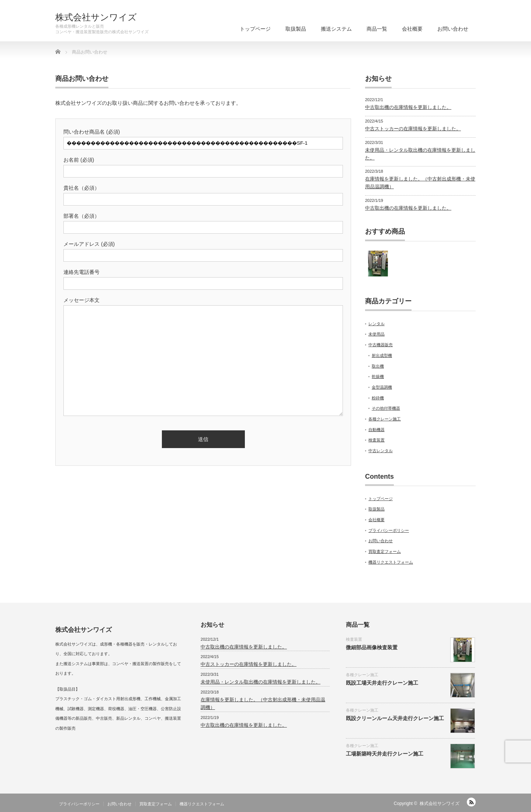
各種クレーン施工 (385, 419)
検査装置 (376, 440)
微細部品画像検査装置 (372, 647)
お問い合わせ (453, 29)
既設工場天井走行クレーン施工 (382, 683)
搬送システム (336, 29)
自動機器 (376, 430)
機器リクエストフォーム (391, 562)
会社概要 (412, 29)
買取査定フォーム (385, 551)
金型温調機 (382, 387)
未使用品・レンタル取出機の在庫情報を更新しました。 (261, 682)
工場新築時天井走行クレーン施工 (385, 754)
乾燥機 (378, 376)
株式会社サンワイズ (96, 17)
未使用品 (376, 334)
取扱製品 (296, 29)
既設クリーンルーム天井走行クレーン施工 (395, 718)
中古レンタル (381, 451)
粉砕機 (378, 398)
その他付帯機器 (386, 408)
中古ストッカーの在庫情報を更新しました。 (413, 129)
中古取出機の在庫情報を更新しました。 (408, 107)
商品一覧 (377, 29)
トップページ (255, 29)
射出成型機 (382, 355)
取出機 (378, 366)
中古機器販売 (381, 345)
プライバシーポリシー (389, 530)
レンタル (376, 324)
